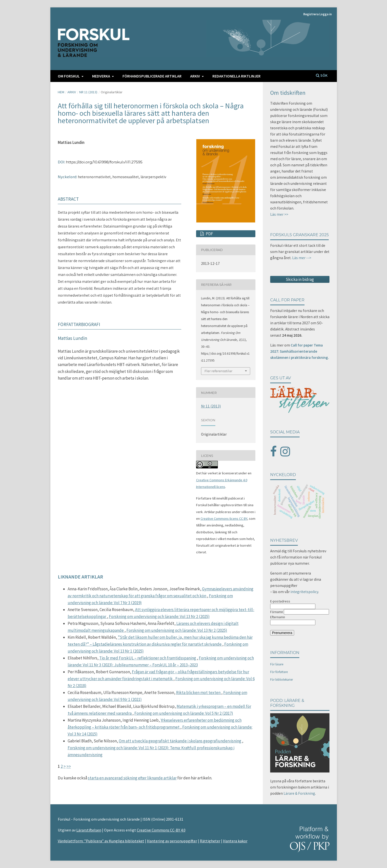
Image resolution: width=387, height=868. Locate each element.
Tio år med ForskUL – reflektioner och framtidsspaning (148, 658)
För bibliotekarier (282, 680)
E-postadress (280, 601)
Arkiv (195, 76)
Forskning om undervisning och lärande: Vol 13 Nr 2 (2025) (159, 617)
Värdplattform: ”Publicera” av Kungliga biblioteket (101, 841)
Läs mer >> (279, 214)
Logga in (326, 14)
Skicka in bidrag (300, 279)
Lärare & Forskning (299, 793)
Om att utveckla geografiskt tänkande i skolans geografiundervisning (180, 741)
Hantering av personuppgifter (172, 841)
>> (69, 766)
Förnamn (277, 612)
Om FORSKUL (69, 76)
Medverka (102, 76)
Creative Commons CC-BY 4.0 (161, 830)
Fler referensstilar (218, 371)
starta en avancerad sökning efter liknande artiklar (132, 778)
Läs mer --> (302, 258)
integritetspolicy (304, 592)
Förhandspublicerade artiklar (152, 76)
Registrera (311, 14)
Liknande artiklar (80, 577)
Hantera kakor (235, 841)
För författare (279, 672)
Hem (61, 92)
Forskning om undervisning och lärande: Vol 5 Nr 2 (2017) (184, 713)
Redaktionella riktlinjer (236, 76)
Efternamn (278, 617)
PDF (209, 234)
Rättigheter (210, 841)
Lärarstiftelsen (89, 830)
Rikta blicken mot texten (199, 693)
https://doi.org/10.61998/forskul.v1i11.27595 (104, 162)
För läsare (277, 664)
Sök (322, 75)
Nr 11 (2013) (88, 92)
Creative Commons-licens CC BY (224, 519)
